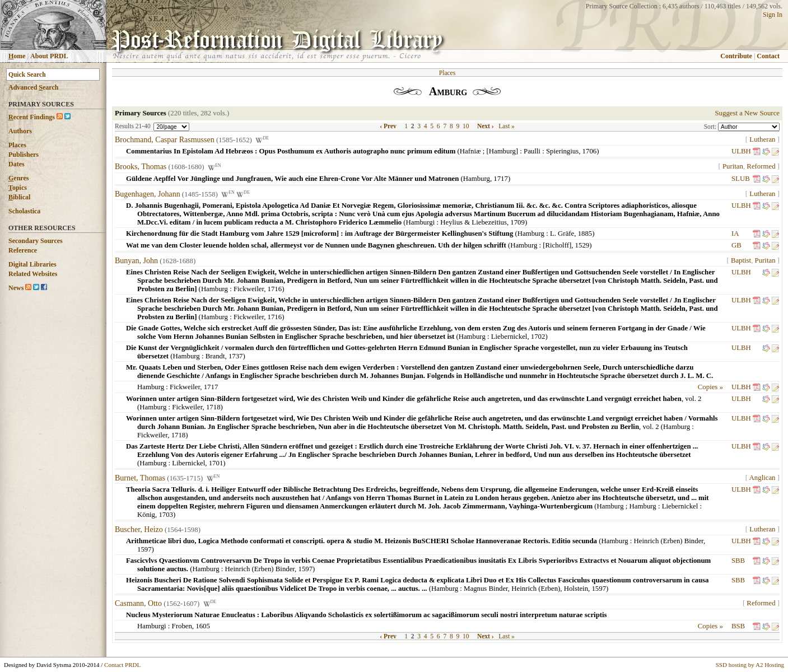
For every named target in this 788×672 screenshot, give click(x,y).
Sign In (773, 15)
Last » (506, 126)
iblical (19, 197)
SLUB (741, 179)
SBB (738, 561)
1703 (166, 515)
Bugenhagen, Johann (148, 194)
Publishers (24, 155)
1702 (538, 337)
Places (17, 145)
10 (466, 126)
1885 (585, 234)
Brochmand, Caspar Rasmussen (165, 140)
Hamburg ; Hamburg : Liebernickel (648, 506)
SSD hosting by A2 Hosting (750, 665)
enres (18, 178)
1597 (144, 549)
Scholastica (24, 211)
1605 (203, 626)
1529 (582, 245)
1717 (501, 179)
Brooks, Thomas (141, 167)
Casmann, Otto (138, 603)
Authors (20, 131)
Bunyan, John (136, 261)
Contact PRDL (122, 665)
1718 (213, 407)
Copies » (710, 387)
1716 (275, 289)
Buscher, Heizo (139, 529)
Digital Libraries (32, 264)
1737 (236, 356)
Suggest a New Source (747, 113)
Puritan (733, 166)
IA (735, 234)
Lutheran (762, 139)
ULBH (741, 151)
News (16, 288)
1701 (216, 463)
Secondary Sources (36, 241)
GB (736, 245)
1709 (517, 222)
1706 (590, 151)
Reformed (761, 166)
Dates (17, 164)
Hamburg (477, 179)
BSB (738, 626)
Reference (23, 250)
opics (18, 188)
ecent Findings (32, 117)
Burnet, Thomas (140, 478)
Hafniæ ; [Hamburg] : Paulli (500, 151)
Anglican (763, 478)
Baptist (741, 260)
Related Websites (33, 274)
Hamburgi (421, 222)
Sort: (711, 127)
